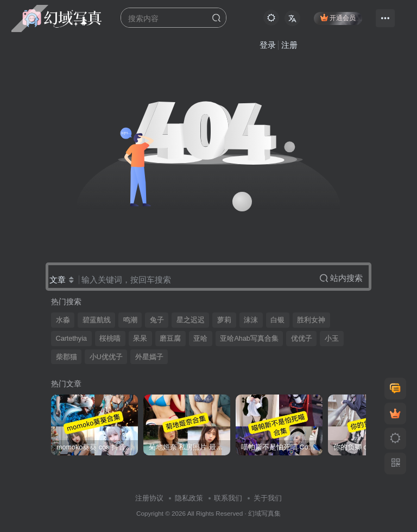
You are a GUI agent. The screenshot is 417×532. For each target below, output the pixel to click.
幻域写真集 (264, 513)
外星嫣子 (149, 357)
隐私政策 (189, 498)
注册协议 (149, 498)
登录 (268, 45)
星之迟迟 (191, 320)
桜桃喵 (110, 339)
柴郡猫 (67, 357)
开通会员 (338, 18)
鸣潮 (130, 320)
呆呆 (140, 339)
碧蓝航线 (97, 320)
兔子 (157, 320)
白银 (277, 320)
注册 (289, 45)
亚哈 (200, 339)
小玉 (332, 339)
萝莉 (224, 320)
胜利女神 (311, 320)
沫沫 (251, 320)
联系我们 (228, 498)
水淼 (63, 320)
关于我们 (268, 498)
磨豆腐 (170, 339)
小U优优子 (106, 357)
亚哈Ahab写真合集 (249, 339)
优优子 (302, 339)
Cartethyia (71, 339)
